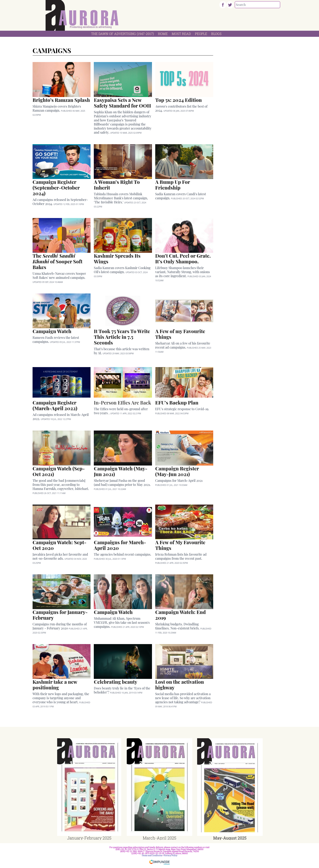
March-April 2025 (159, 838)
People (201, 34)
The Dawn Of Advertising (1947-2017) (122, 34)
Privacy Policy (171, 855)
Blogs (216, 34)
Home (163, 34)
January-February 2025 (89, 838)
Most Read (181, 34)
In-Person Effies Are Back (122, 402)
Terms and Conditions (152, 855)
